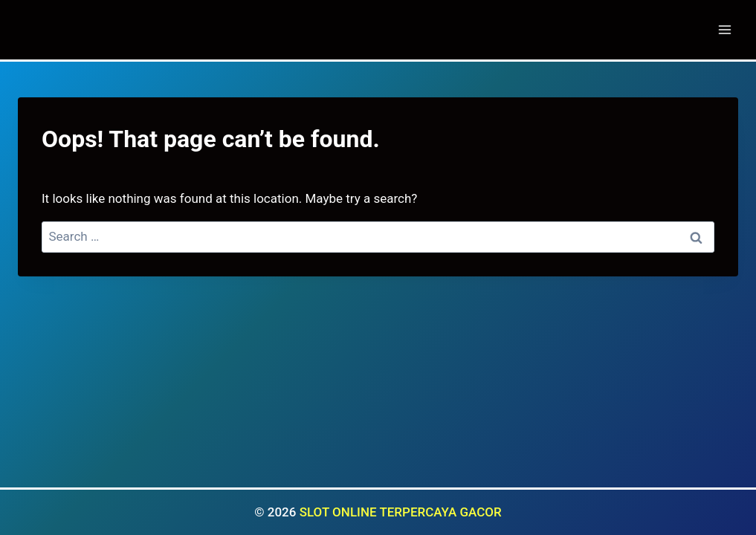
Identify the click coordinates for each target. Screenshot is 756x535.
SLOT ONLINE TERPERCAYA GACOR (401, 512)
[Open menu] (724, 29)
